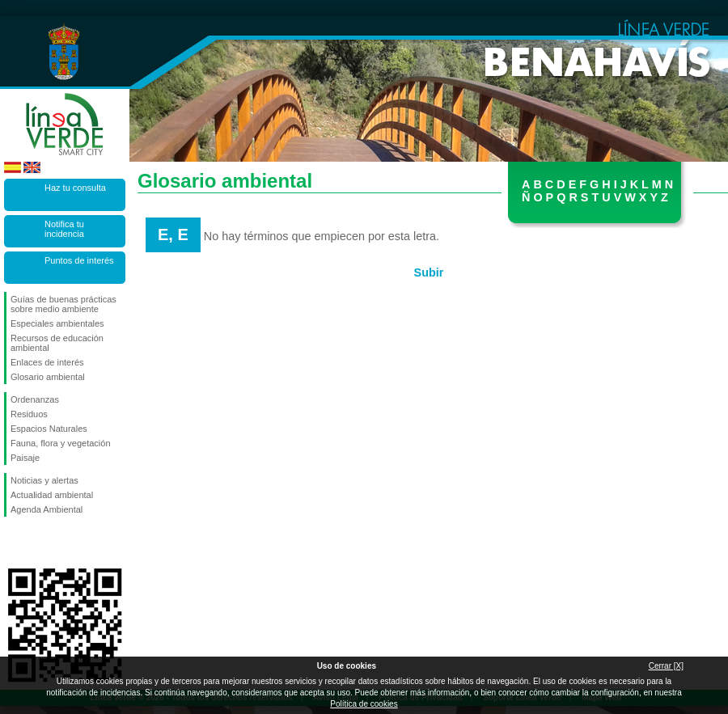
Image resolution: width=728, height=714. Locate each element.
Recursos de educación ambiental (57, 343)
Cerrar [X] (666, 666)
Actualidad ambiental (52, 495)
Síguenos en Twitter (40, 543)
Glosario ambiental (48, 377)
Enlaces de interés (47, 362)
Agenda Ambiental (47, 509)
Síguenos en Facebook (14, 543)
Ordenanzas (35, 399)
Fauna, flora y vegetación (61, 443)
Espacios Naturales (49, 429)
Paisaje (25, 458)
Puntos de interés (79, 260)
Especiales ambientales (57, 323)
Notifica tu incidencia (64, 229)
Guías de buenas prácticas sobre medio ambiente (63, 304)
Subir (429, 273)
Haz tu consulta (75, 188)
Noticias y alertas (44, 480)
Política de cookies (364, 704)
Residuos (29, 414)
